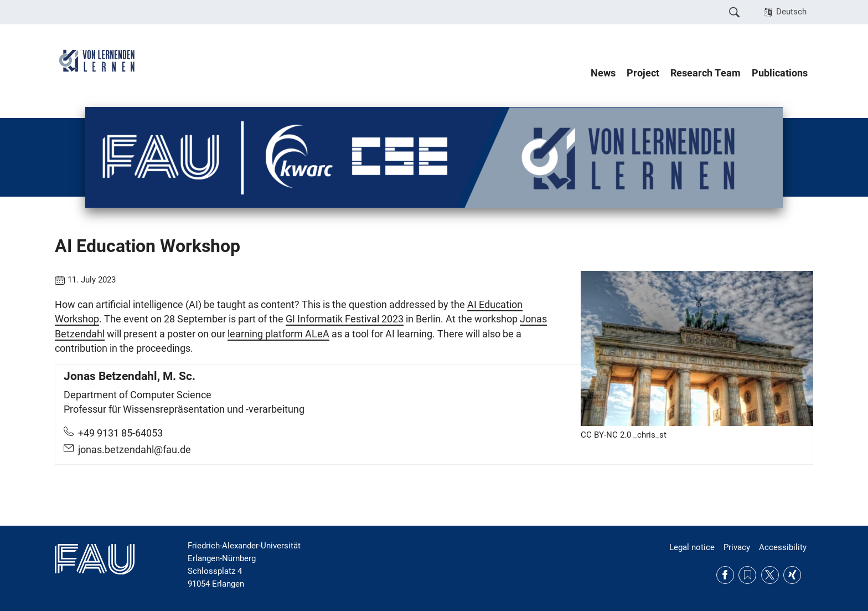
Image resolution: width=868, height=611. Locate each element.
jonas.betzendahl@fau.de (135, 450)
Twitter (770, 575)
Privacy (737, 547)
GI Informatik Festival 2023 (345, 319)
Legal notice (692, 547)
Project (643, 73)
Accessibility (783, 547)
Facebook (725, 575)
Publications (780, 73)
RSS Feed (747, 575)
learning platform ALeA (278, 334)
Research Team (706, 73)
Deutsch (791, 12)
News (603, 73)
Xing (792, 575)
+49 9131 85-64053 (120, 433)
